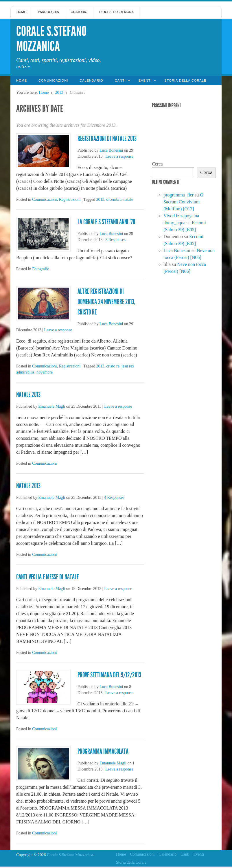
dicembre (114, 199)
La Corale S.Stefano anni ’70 (106, 222)
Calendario (91, 80)
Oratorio (79, 12)
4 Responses (114, 498)
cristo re (113, 366)
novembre (45, 372)
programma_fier (178, 195)
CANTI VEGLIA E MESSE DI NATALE (47, 577)
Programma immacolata (103, 751)
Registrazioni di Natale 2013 (107, 139)
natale (128, 199)
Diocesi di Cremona (116, 12)
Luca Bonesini (111, 150)
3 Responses (115, 240)
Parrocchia (48, 12)
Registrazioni (70, 199)
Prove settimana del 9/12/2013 (109, 675)
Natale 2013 (28, 395)
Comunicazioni (53, 80)
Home (21, 12)
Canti (120, 80)
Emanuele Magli (52, 406)
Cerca (157, 164)
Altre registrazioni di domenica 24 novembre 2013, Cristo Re (106, 302)
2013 (59, 92)
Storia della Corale (185, 80)
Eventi (145, 80)
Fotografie (40, 269)
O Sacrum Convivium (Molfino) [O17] (183, 202)
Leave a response (119, 156)
